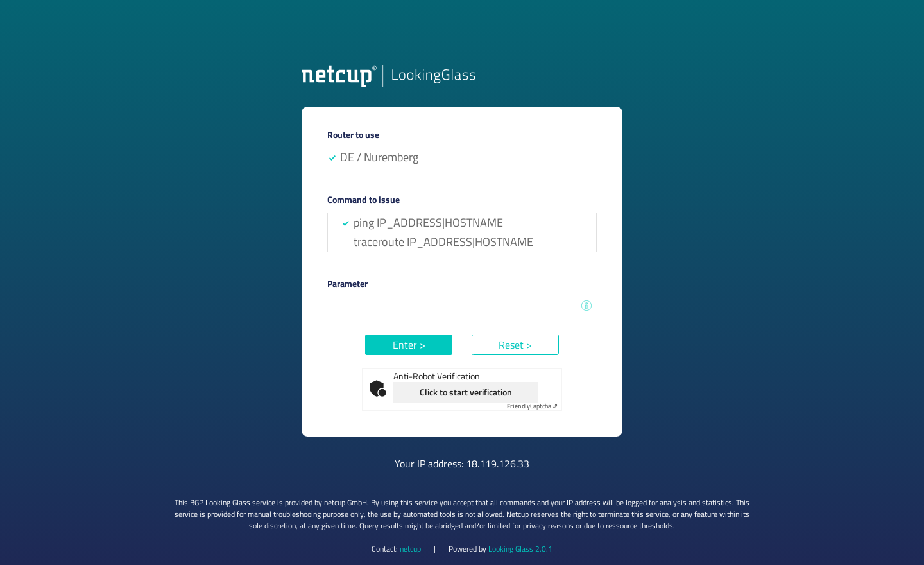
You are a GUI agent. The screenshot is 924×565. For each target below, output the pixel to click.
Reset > (515, 345)
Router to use (353, 135)
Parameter (347, 283)
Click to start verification (466, 392)
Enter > (409, 345)
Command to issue (364, 199)
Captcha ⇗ (532, 406)
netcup (410, 549)
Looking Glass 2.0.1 (520, 549)
